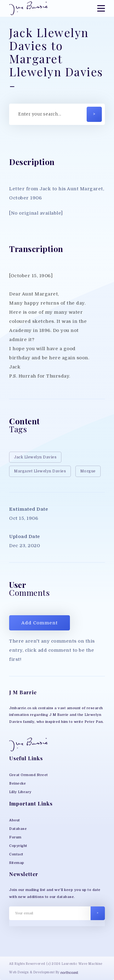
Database (18, 829)
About (15, 820)
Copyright (18, 846)
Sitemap (17, 863)
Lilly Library (20, 792)
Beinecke (17, 783)
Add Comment (40, 623)
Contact (16, 854)
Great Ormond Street (29, 775)
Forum (15, 837)
